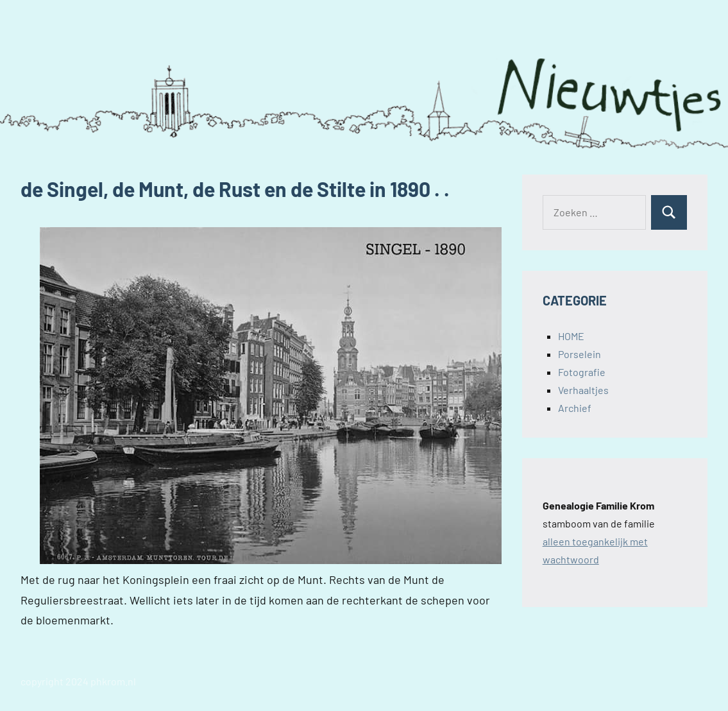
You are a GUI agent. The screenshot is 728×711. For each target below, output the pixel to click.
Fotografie (582, 372)
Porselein (580, 354)
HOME (571, 336)
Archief (575, 408)
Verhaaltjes (583, 390)
